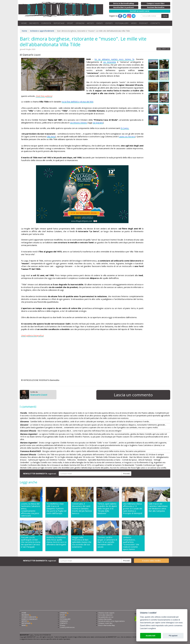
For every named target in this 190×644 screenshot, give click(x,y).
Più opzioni (173, 636)
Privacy (63, 625)
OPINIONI (80, 23)
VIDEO (134, 23)
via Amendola (110, 62)
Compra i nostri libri (105, 623)
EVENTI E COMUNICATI (30, 619)
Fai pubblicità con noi (106, 617)
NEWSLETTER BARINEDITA (40, 474)
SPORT (70, 23)
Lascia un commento (133, 395)
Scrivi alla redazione (105, 615)
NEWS (24, 625)
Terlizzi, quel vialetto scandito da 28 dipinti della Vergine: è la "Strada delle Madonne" (107, 509)
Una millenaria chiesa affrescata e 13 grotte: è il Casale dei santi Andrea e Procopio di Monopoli (133, 509)
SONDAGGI (64, 621)
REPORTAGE (59, 23)
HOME (24, 23)
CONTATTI (155, 23)
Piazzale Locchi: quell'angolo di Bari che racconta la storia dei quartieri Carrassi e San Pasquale (31, 542)
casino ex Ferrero (127, 136)
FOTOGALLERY (122, 23)
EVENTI (100, 23)
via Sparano (98, 123)
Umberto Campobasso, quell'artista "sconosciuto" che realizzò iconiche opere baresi (131, 543)
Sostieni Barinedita (105, 619)
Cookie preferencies (67, 627)
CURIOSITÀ (46, 23)
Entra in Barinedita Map (107, 625)
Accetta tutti (150, 636)
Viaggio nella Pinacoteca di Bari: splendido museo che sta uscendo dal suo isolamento (82, 542)
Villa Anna (51, 136)
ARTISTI (90, 23)
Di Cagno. (125, 128)
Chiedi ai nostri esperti (106, 613)
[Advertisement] (82, 358)
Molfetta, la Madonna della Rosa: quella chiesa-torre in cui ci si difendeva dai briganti (56, 541)
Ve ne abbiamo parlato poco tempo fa (114, 59)
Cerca (165, 16)
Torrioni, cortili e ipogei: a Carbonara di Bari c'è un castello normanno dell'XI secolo (107, 542)
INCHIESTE (34, 23)
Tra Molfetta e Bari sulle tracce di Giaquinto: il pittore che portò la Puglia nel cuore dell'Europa (56, 509)
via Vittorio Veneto (79, 123)
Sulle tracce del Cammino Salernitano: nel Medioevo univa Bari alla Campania (158, 507)
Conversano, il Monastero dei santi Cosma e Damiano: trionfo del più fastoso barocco (82, 509)
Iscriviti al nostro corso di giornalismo (111, 621)
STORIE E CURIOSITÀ (29, 617)
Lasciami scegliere (148, 628)
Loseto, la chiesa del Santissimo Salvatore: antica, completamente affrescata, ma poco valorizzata (31, 510)
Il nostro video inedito (151, 561)
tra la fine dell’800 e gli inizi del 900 (77, 102)
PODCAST (144, 23)
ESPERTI (109, 23)
